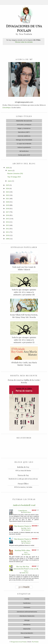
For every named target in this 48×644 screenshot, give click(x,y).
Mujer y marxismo (24, 128)
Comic (27, 599)
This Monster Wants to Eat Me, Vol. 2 (22, 527)
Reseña (27, 637)
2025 (7, 185)
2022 (7, 195)
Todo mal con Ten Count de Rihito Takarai (24, 268)
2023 (7, 192)
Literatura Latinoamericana (27, 612)
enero (10, 181)
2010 (7, 235)
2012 (7, 229)
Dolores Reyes (27, 512)
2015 (7, 219)
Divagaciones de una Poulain (19, 642)
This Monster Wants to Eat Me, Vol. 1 (22, 540)
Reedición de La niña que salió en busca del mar (23, 479)
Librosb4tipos (7, 108)
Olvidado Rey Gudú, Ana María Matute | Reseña (24, 364)
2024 (7, 188)
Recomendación (27, 633)
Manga (27, 620)
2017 (7, 212)
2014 (7, 222)
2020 (7, 202)
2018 (7, 209)
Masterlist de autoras (24, 121)
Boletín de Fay (23, 467)
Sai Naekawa (27, 530)
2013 (7, 225)
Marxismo (27, 625)
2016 (7, 215)
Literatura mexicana (27, 616)
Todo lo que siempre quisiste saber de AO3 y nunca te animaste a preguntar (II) (24, 292)
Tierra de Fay (23, 475)
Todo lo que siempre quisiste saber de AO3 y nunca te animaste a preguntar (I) (24, 340)
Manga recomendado (24, 140)
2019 (7, 205)
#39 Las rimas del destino (23, 471)
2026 (7, 168)
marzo (10, 170)
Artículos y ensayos (24, 125)
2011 (7, 232)
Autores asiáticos (24, 136)
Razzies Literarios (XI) (15, 173)
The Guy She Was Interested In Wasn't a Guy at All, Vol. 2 (26, 569)
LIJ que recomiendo (24, 144)
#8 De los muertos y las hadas (23, 487)
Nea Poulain (35, 642)
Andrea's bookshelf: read (24, 505)
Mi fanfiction (24, 151)
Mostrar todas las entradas (24, 42)
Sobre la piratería (24, 147)
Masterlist (27, 629)
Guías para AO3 (24, 155)
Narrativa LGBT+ (24, 132)
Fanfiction (27, 603)
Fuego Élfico (23, 484)
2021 (7, 199)
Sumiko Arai (25, 573)
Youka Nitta (27, 554)
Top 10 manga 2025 (14, 177)
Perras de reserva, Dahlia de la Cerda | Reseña (24, 381)
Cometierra (22, 510)
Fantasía (27, 607)
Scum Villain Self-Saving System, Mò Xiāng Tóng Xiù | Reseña (24, 316)
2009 (7, 239)
